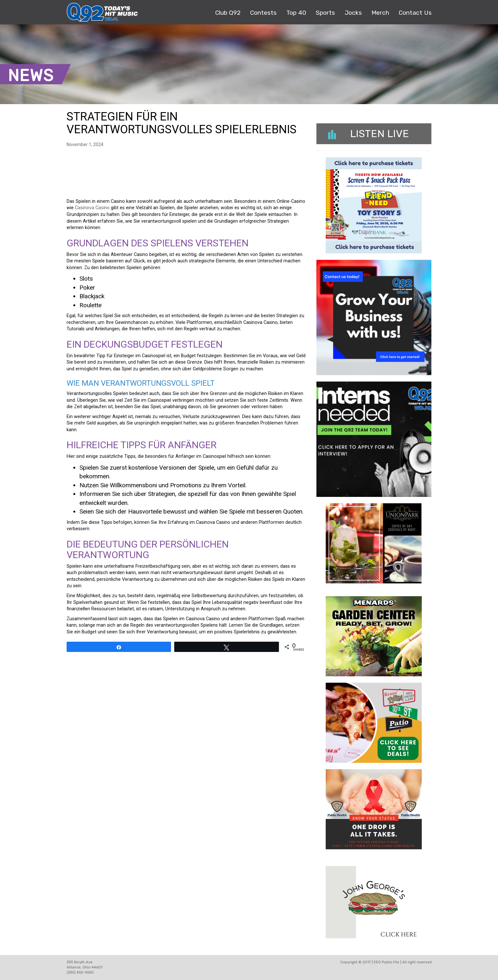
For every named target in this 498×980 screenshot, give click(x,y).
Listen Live (368, 134)
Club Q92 (228, 13)
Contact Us (415, 13)
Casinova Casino (92, 208)
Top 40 (296, 13)
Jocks (353, 13)
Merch (380, 13)
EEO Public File (387, 962)
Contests (263, 13)
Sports (325, 13)
